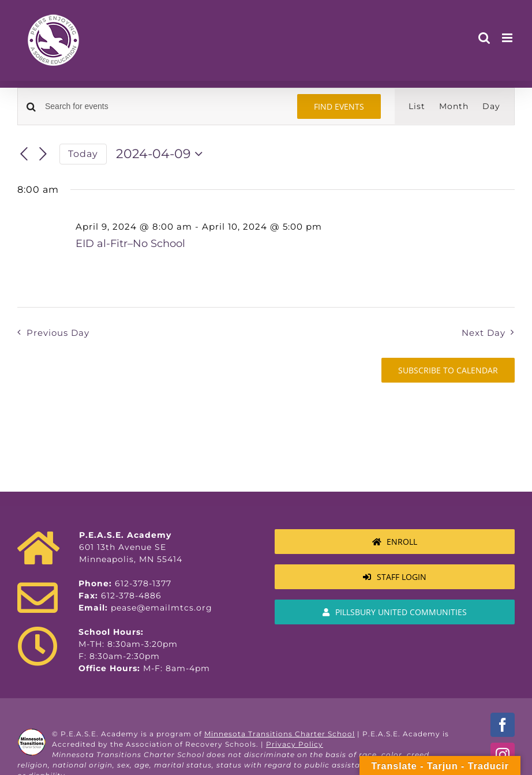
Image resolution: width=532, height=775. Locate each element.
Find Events (339, 106)
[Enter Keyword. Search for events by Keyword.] (164, 106)
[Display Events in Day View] (491, 106)
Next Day (484, 333)
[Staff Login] (395, 577)
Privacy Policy (295, 744)
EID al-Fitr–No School (130, 244)
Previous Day (58, 333)
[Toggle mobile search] (484, 38)
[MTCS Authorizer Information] (395, 612)
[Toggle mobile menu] (508, 38)
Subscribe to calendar (448, 370)
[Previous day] (24, 154)
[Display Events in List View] (417, 106)
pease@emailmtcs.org (162, 608)
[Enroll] (395, 542)
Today (83, 154)
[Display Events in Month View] (454, 106)
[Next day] (43, 154)
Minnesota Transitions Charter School (280, 734)
